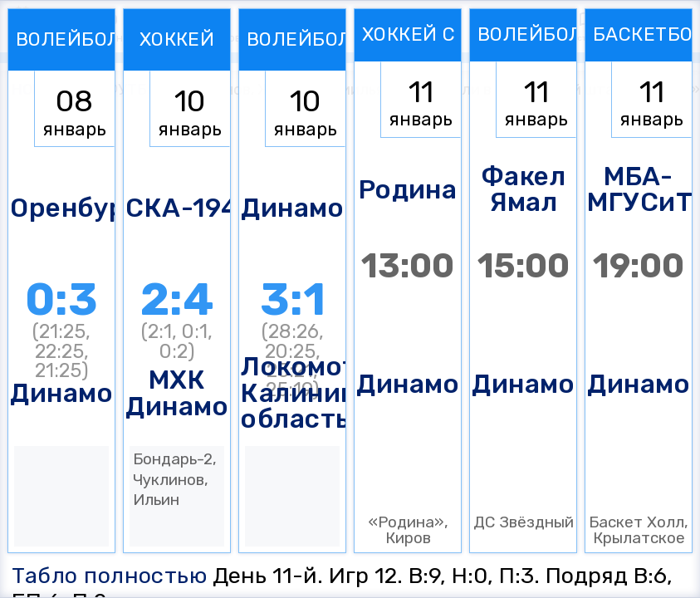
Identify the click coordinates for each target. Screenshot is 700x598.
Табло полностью (110, 576)
